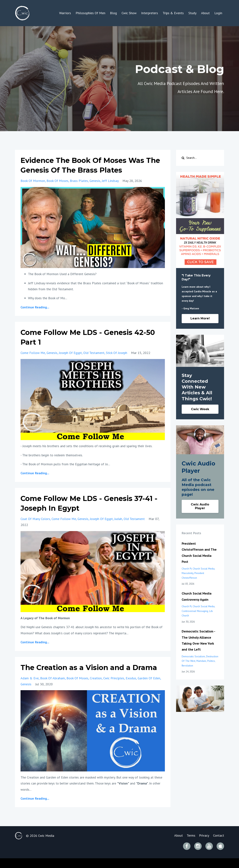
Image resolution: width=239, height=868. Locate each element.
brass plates (79, 181)
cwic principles (114, 688)
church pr (187, 569)
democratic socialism (193, 656)
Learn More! (200, 318)
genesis (95, 181)
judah (118, 519)
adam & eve (30, 688)
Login (218, 13)
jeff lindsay (110, 181)
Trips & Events (173, 13)
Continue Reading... (35, 307)
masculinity (187, 573)
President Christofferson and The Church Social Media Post (199, 553)
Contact (219, 845)
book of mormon (33, 181)
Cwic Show (129, 13)
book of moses (57, 181)
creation (96, 688)
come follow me (33, 353)
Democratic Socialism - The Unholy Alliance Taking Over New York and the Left (198, 640)
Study (192, 13)
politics (211, 661)
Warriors (65, 13)
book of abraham (53, 688)
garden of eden (149, 688)
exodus (131, 688)
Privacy (203, 845)
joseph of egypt (70, 353)
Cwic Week (200, 409)
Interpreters (150, 13)
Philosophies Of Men (90, 13)
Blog (113, 13)
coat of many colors (35, 519)
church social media (204, 569)
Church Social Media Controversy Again (197, 596)
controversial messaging (195, 611)
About (205, 13)
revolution (187, 666)
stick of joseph (117, 353)
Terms (189, 845)
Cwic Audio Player (200, 506)
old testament (94, 353)
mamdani (201, 661)
